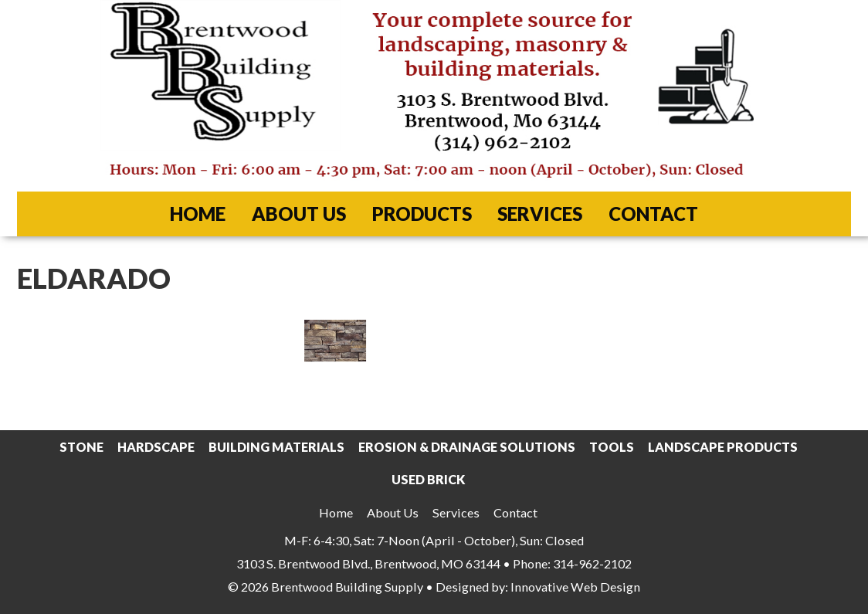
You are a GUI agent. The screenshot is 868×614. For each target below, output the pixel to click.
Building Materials (276, 447)
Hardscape (156, 447)
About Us (299, 214)
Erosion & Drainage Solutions (467, 447)
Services (540, 214)
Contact (653, 214)
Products (422, 214)
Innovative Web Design (575, 587)
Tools (612, 447)
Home (198, 214)
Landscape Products (723, 447)
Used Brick (428, 479)
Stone (81, 447)
